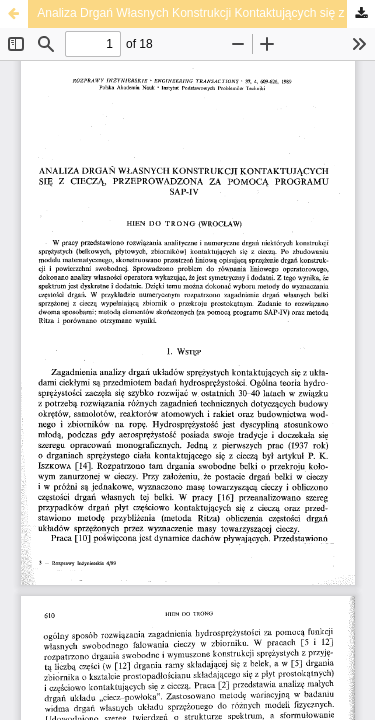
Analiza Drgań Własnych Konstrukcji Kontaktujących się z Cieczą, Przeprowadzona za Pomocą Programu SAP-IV (206, 13)
